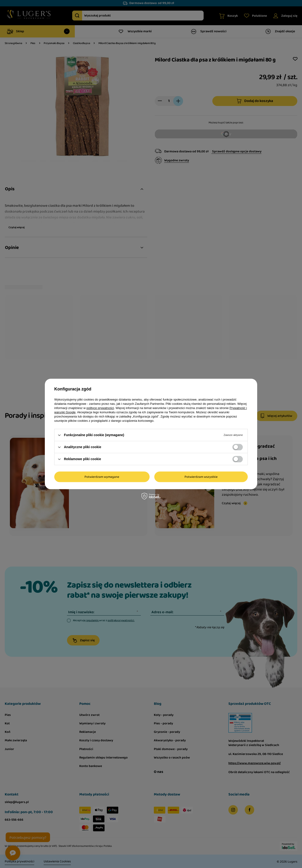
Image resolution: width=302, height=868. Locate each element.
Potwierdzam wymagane (102, 477)
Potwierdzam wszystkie (201, 477)
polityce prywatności (100, 408)
